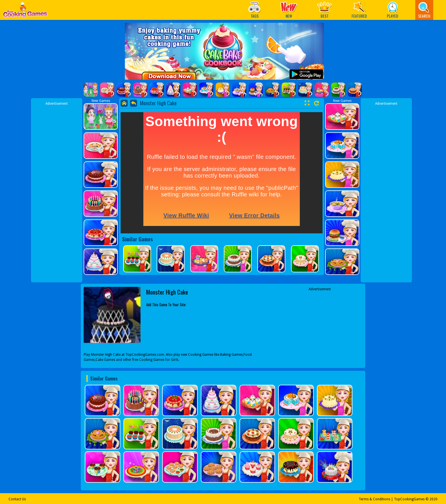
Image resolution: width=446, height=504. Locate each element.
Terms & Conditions (374, 499)
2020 (433, 499)
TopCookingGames (409, 499)
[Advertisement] (57, 192)
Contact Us (17, 499)
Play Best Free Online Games (25, 12)
